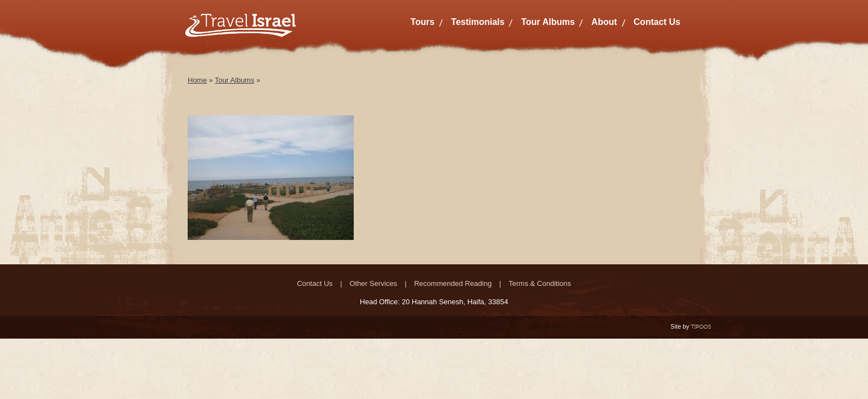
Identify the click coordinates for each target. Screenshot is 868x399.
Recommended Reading (453, 283)
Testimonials (478, 22)
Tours (423, 22)
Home (197, 80)
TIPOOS (701, 327)
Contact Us (657, 22)
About (604, 22)
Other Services (373, 283)
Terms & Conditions (540, 283)
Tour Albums (548, 22)
